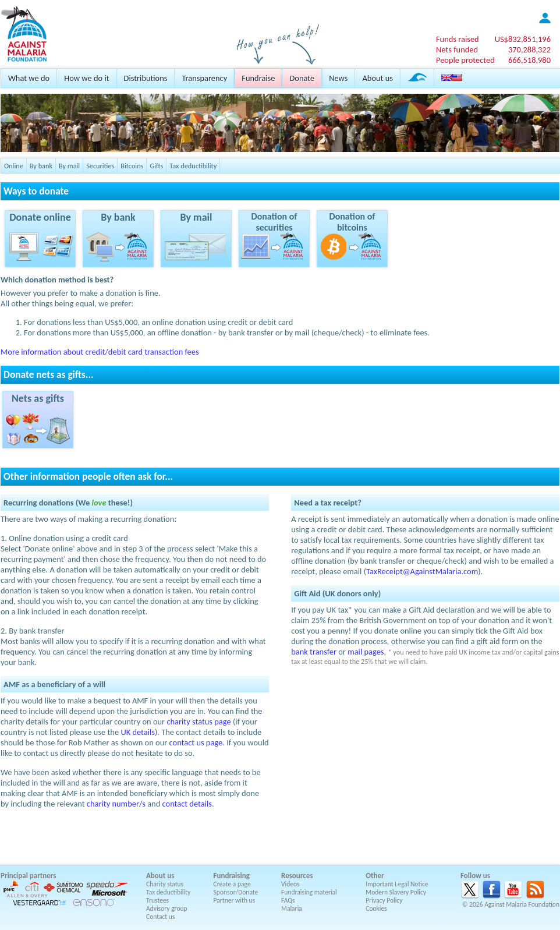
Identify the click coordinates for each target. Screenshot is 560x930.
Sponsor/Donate (236, 892)
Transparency (204, 78)
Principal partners (28, 876)
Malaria (292, 908)
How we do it (86, 78)
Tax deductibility (193, 166)
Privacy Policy (384, 900)
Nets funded (457, 49)
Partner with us (235, 900)
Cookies (376, 908)
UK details (138, 732)
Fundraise (258, 78)
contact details (187, 804)
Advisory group (167, 908)
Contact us (160, 917)
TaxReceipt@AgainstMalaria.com (422, 571)
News (338, 78)
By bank (41, 166)
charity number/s (116, 804)
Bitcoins (132, 166)
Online (14, 166)
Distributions (146, 78)
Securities (100, 166)
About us (377, 78)
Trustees (157, 900)
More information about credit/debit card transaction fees (100, 352)
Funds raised (458, 39)
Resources (297, 876)
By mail (69, 166)
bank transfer (314, 652)
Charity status (165, 884)
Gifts (156, 166)
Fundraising (232, 876)
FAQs (288, 900)
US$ (523, 39)
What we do (29, 78)
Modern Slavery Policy (396, 892)
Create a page (232, 884)
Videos (290, 884)
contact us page (196, 742)
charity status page (199, 722)
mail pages (366, 652)
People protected (465, 60)
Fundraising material (309, 892)
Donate (302, 78)
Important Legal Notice (397, 884)
